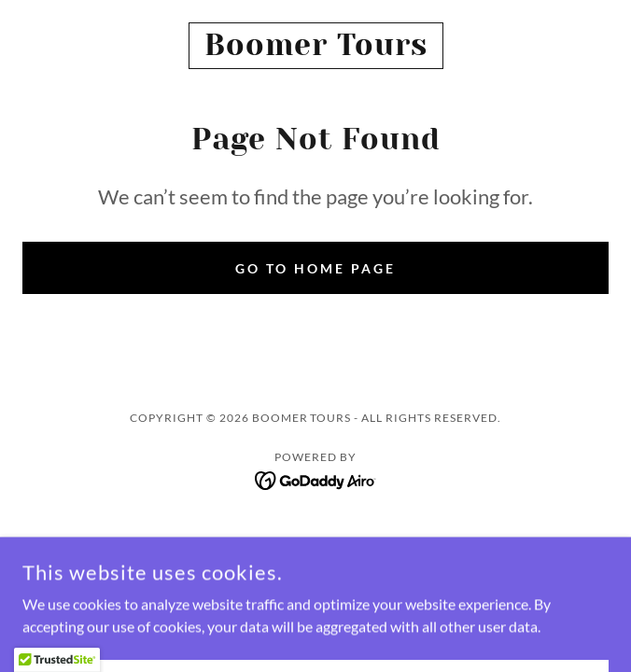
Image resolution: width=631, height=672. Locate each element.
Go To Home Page (315, 268)
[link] (315, 46)
